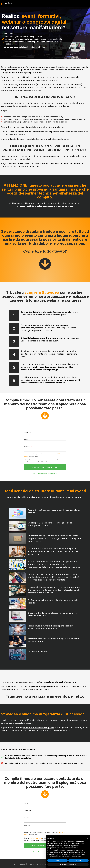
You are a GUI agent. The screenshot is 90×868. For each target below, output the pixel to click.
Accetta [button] (78, 860)
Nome (26, 425)
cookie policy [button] (74, 847)
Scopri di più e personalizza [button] (68, 864)
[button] (45, 474)
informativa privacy (36, 460)
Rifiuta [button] (58, 860)
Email (26, 439)
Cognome (28, 432)
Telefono (27, 447)
